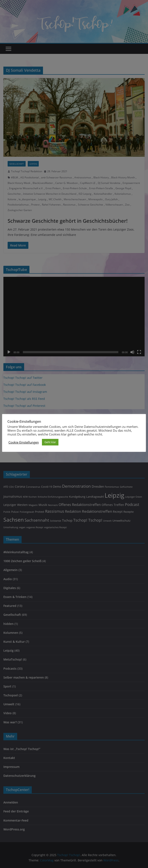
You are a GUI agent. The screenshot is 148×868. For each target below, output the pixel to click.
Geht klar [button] (50, 442)
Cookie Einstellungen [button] (24, 442)
